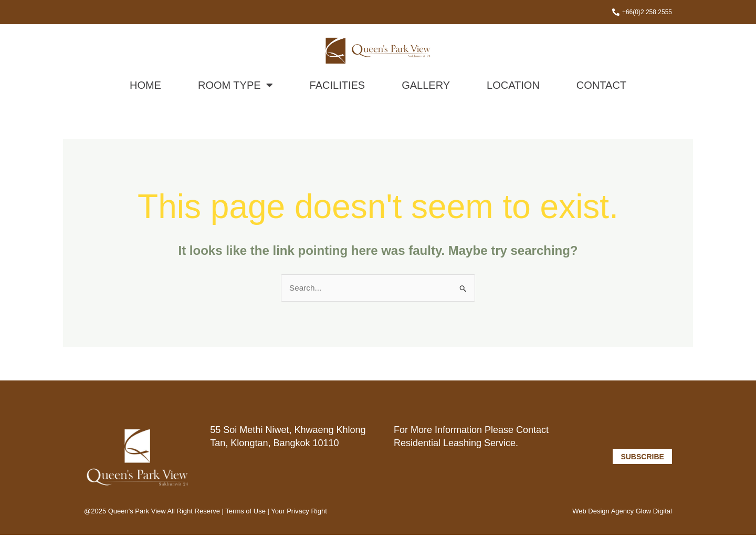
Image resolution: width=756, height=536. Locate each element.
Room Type (235, 86)
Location (513, 86)
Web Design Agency (603, 512)
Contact (601, 86)
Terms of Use (246, 512)
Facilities (338, 86)
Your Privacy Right (299, 512)
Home (145, 86)
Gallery (426, 86)
